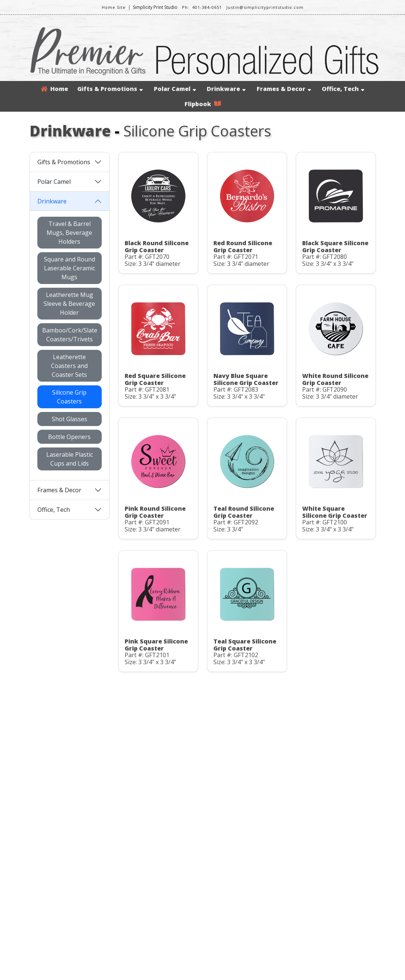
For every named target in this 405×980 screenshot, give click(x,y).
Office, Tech (343, 89)
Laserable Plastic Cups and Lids (70, 459)
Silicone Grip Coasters (69, 397)
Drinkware (226, 89)
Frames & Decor (284, 89)
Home (54, 89)
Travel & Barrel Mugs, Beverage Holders (69, 233)
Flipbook (203, 104)
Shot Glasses (70, 419)
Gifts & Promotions (110, 89)
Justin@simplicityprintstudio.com (265, 7)
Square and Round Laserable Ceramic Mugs (70, 268)
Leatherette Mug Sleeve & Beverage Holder (69, 304)
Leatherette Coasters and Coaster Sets (69, 366)
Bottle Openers (69, 437)
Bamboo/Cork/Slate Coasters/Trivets (70, 335)
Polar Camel (175, 89)
